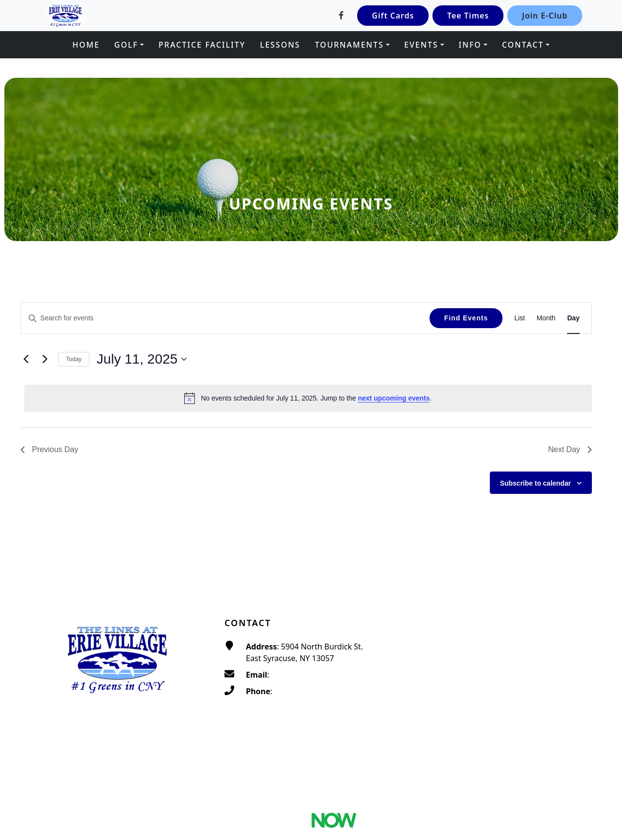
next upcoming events (394, 398)
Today (74, 359)
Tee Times (468, 16)
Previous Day (49, 449)
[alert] (308, 398)
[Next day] (45, 359)
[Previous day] (26, 359)
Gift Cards (393, 16)
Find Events (466, 318)
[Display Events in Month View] (546, 318)
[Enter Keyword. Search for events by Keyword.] (225, 318)
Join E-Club (545, 16)
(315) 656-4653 (301, 691)
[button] (129, 45)
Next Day (570, 449)
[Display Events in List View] (519, 318)
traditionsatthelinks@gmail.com (329, 675)
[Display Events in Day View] (573, 318)
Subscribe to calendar (536, 483)
